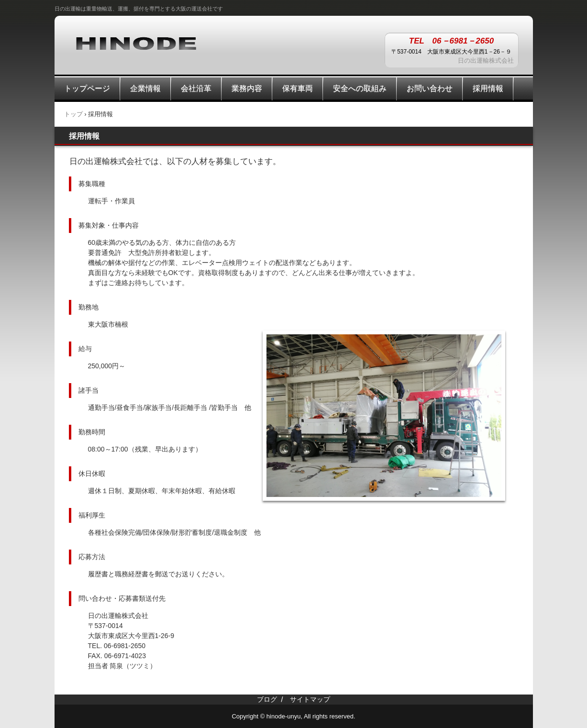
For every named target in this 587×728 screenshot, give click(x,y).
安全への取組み (360, 88)
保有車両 (298, 88)
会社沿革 (196, 88)
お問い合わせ (430, 88)
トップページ (87, 88)
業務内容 (247, 88)
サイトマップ (310, 699)
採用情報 (488, 88)
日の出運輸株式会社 (136, 43)
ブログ (267, 699)
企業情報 (145, 88)
